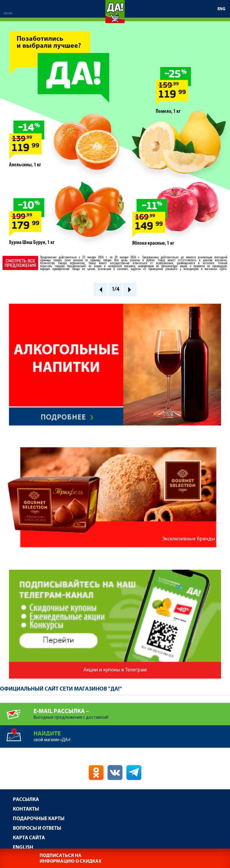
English (23, 848)
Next (130, 289)
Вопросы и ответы (37, 828)
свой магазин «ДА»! (132, 734)
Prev (100, 289)
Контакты (26, 809)
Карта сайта (29, 838)
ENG (221, 9)
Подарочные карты (39, 819)
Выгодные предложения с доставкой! (132, 711)
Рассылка (26, 800)
